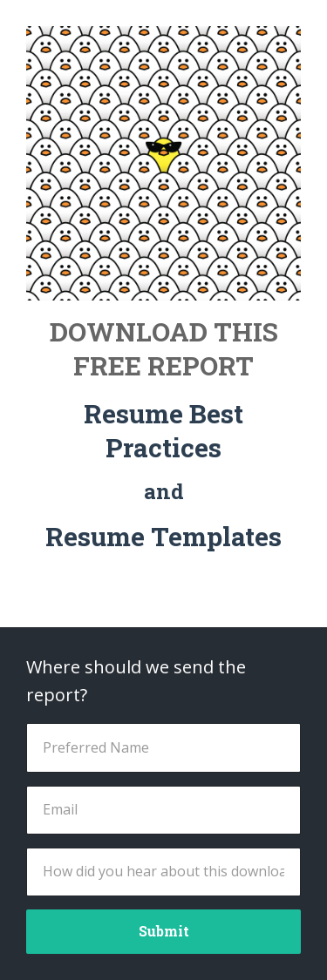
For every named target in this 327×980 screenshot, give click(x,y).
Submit (164, 931)
